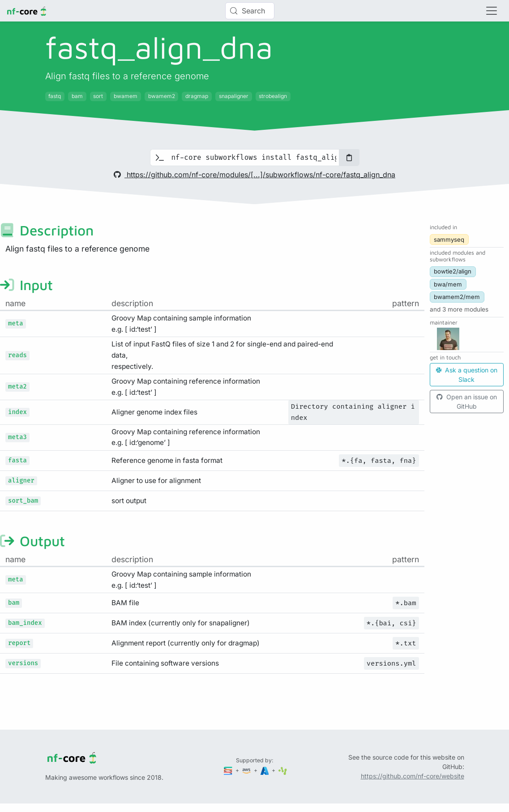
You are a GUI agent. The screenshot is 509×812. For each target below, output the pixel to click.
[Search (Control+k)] (250, 11)
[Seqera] (229, 770)
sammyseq (449, 239)
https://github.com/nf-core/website (413, 776)
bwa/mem (448, 284)
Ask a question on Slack (467, 375)
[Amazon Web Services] (247, 770)
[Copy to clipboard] (349, 158)
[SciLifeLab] (283, 770)
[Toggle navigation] (492, 11)
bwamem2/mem (457, 297)
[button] (459, 309)
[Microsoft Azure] (265, 770)
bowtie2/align (453, 271)
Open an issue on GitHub (467, 402)
